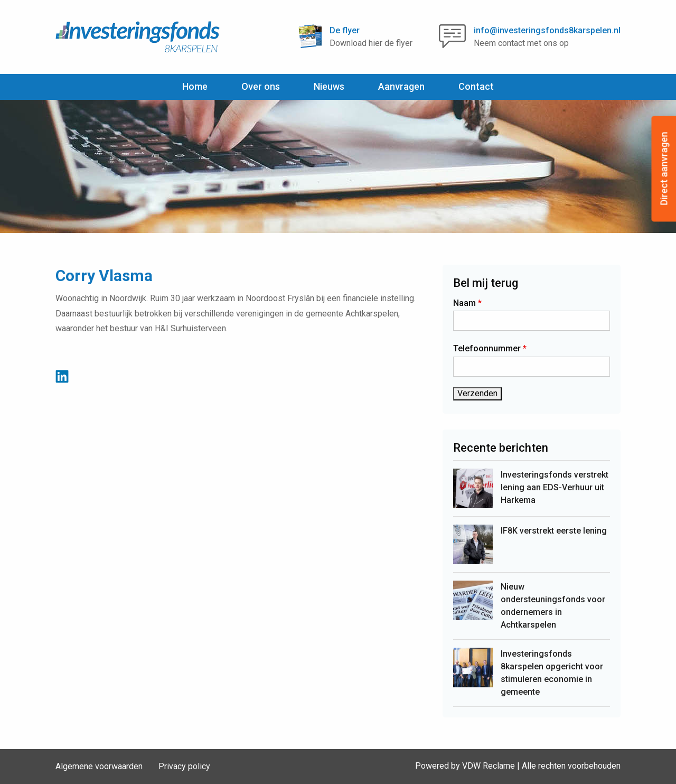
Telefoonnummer (490, 348)
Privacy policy (184, 766)
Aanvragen (401, 86)
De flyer (345, 30)
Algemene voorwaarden (99, 766)
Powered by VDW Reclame (465, 766)
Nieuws (329, 86)
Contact (476, 86)
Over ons (261, 86)
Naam (467, 303)
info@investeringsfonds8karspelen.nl (547, 30)
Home (195, 86)
